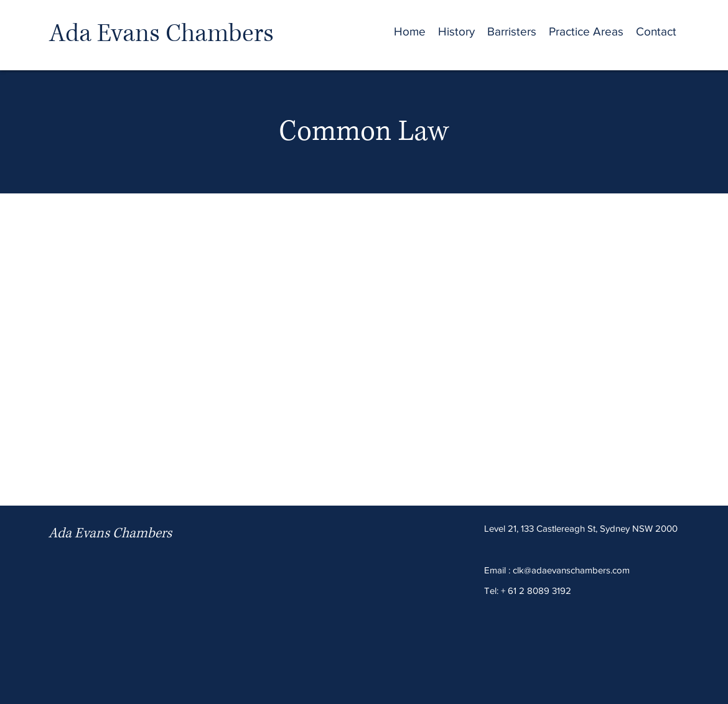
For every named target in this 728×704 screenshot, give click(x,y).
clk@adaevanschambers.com (571, 570)
